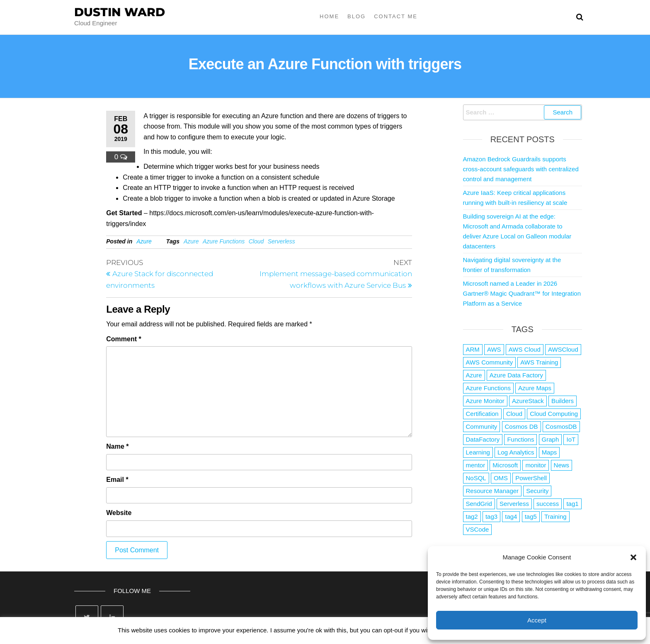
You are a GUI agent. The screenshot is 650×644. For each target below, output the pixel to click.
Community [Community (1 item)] (482, 426)
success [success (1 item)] (548, 504)
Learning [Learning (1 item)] (478, 452)
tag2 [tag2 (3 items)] (472, 516)
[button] (633, 557)
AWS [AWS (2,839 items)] (494, 349)
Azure (144, 241)
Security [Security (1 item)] (537, 491)
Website (119, 513)
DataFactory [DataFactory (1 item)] (483, 439)
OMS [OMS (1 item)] (501, 478)
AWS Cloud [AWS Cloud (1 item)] (525, 349)
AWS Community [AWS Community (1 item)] (490, 362)
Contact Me (396, 16)
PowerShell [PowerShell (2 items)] (531, 478)
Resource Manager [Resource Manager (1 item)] (492, 491)
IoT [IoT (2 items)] (571, 439)
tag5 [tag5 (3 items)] (531, 516)
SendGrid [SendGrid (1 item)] (479, 504)
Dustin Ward (120, 12)
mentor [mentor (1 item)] (476, 465)
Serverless (281, 241)
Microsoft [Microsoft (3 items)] (505, 465)
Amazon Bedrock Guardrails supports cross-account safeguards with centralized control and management (521, 169)
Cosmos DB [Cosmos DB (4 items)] (521, 426)
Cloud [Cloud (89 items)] (514, 414)
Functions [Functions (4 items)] (520, 439)
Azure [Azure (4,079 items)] (474, 375)
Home (329, 16)
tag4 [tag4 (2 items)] (511, 516)
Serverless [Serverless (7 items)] (514, 504)
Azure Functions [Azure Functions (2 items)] (488, 388)
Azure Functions (224, 241)
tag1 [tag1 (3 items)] (572, 504)
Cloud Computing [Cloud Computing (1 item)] (554, 414)
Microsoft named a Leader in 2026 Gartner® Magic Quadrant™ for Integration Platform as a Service (522, 293)
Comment (124, 339)
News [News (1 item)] (562, 465)
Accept (537, 620)
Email (117, 480)
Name (117, 446)
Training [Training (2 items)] (555, 516)
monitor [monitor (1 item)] (536, 465)
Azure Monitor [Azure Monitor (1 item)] (485, 401)
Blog (357, 16)
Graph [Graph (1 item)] (551, 439)
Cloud (256, 241)
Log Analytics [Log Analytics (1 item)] (516, 452)
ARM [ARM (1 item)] (473, 349)
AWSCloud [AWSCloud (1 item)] (563, 349)
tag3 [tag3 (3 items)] (491, 516)
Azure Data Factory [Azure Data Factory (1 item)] (516, 375)
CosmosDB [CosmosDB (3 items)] (561, 426)
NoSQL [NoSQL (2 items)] (476, 478)
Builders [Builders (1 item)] (563, 401)
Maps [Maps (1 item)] (549, 452)
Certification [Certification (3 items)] (482, 414)
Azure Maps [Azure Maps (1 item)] (535, 388)
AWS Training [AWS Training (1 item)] (539, 362)
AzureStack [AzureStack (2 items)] (528, 401)
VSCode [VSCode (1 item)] (478, 529)
